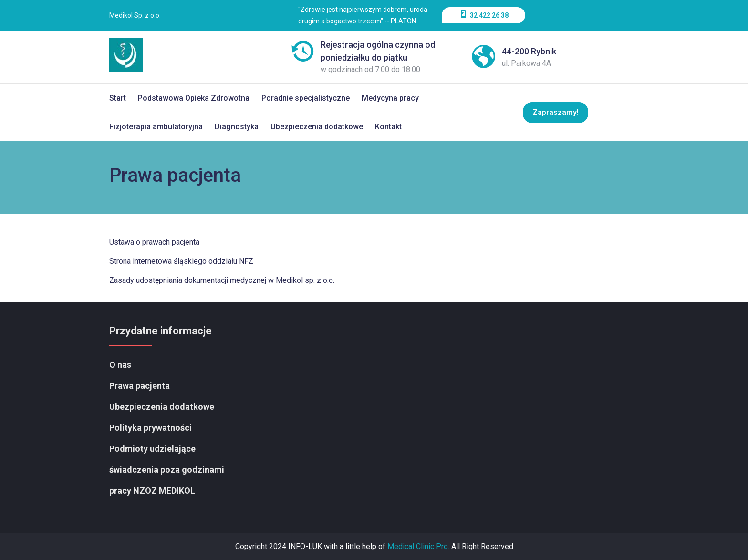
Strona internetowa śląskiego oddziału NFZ (181, 261)
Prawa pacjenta (140, 386)
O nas (120, 365)
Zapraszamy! (555, 112)
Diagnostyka (237, 127)
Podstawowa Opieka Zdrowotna (194, 98)
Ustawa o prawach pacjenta (154, 242)
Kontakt (388, 127)
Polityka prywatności (151, 428)
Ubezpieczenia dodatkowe (317, 127)
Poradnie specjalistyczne (306, 98)
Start (118, 98)
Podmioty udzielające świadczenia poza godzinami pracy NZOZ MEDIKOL (167, 470)
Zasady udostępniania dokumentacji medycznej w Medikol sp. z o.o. (222, 280)
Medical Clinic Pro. (418, 546)
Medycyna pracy (390, 98)
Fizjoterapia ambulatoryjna (156, 127)
